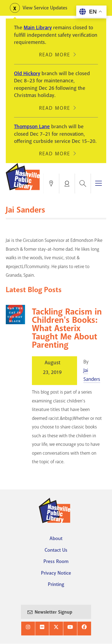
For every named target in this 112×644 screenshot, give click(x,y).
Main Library (38, 28)
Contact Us (56, 550)
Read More (55, 55)
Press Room (56, 561)
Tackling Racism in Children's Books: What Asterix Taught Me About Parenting (67, 328)
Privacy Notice (56, 573)
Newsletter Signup (54, 612)
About (56, 538)
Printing (56, 584)
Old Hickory (27, 74)
